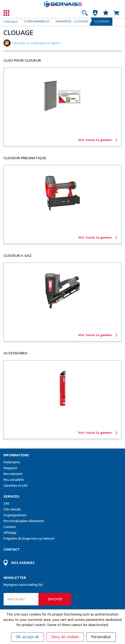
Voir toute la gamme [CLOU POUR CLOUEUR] (98, 140)
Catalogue (10, 21)
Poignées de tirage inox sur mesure (29, 538)
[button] (95, 13)
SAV (6, 503)
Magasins (10, 468)
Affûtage (10, 533)
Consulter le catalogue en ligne (33, 43)
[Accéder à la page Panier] (116, 13)
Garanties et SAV (16, 486)
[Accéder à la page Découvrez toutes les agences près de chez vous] (62, 562)
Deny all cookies (65, 637)
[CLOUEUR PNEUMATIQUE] (63, 193)
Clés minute (12, 509)
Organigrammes (15, 515)
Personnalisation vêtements (24, 521)
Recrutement (13, 474)
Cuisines (10, 527)
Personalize (101, 637)
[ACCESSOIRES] (63, 388)
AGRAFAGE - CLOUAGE (72, 21)
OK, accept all (27, 637)
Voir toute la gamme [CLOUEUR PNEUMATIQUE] (98, 238)
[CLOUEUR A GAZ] (63, 291)
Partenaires (12, 462)
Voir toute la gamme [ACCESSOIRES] (98, 433)
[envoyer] (55, 599)
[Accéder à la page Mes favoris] (106, 13)
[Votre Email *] (21, 599)
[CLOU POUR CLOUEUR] (63, 96)
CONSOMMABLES (36, 21)
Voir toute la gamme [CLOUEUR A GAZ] (98, 335)
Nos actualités (14, 480)
